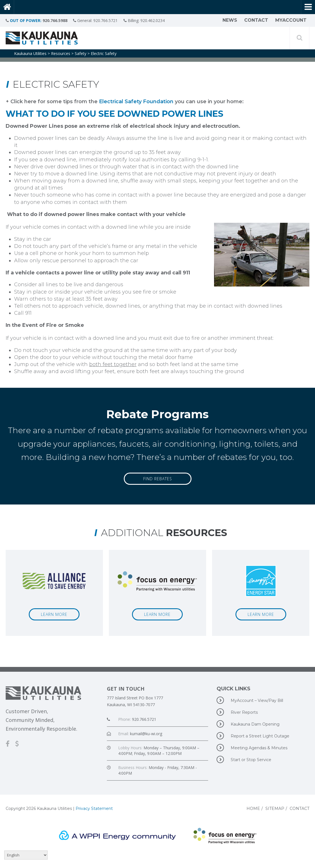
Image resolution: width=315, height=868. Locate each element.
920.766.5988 (55, 20)
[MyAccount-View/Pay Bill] (20, 743)
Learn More (54, 614)
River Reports (237, 712)
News (230, 20)
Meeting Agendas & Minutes (252, 748)
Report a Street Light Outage (253, 736)
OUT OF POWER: (26, 20)
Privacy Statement (94, 808)
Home (253, 808)
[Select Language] (26, 855)
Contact (256, 20)
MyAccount (291, 20)
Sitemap (275, 808)
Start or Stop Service (244, 759)
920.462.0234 (155, 20)
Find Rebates (158, 479)
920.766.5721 (107, 20)
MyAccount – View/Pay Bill (250, 700)
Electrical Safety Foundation (136, 102)
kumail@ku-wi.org (146, 734)
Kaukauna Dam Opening (248, 724)
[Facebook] (10, 743)
